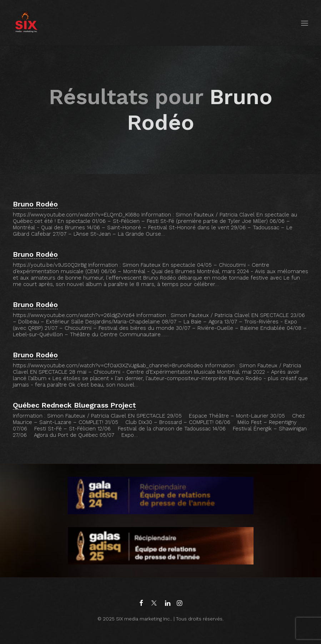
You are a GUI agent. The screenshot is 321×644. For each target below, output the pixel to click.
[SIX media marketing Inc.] (26, 23)
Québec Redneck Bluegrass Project (74, 405)
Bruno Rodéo (35, 204)
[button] (305, 23)
